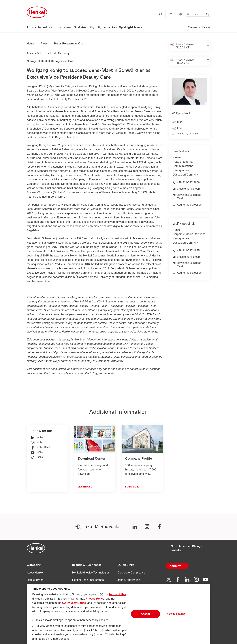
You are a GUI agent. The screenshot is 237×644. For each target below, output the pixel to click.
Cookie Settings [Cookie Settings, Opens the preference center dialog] (176, 619)
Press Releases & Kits (69, 44)
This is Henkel (37, 27)
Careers (194, 27)
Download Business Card (189, 197)
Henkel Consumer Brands (88, 580)
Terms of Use (117, 599)
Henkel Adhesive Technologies (91, 573)
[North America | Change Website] (181, 14)
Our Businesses (60, 27)
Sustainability (84, 27)
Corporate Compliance (131, 573)
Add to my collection (186, 134)
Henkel (37, 437)
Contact (175, 566)
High (180, 122)
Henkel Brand (35, 580)
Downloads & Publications (133, 587)
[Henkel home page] (30, 44)
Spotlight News (131, 27)
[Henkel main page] (37, 12)
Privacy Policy (95, 604)
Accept (145, 619)
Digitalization (107, 27)
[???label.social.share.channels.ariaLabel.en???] (135, 527)
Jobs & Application (129, 580)
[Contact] (160, 14)
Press (206, 27)
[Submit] (207, 14)
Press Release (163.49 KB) (185, 61)
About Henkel (35, 573)
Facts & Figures (36, 587)
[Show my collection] (171, 14)
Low (180, 128)
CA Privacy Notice (74, 608)
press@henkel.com (189, 189)
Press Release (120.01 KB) (185, 46)
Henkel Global (41, 447)
